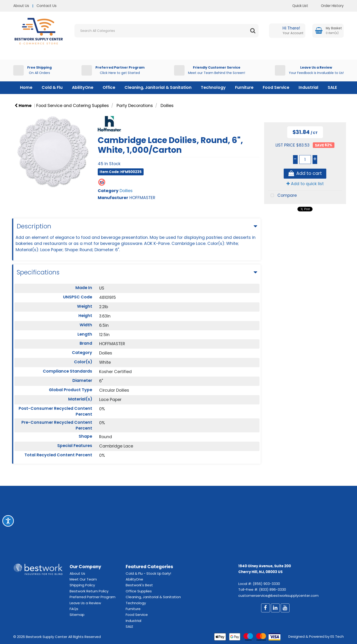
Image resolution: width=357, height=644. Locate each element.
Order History (329, 6)
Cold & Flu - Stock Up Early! (148, 573)
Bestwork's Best (139, 585)
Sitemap (77, 615)
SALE (332, 87)
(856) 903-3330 (266, 584)
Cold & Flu (52, 87)
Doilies (167, 106)
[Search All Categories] (167, 31)
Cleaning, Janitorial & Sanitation (158, 87)
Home (26, 87)
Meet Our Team (83, 579)
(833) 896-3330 (273, 589)
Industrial (308, 87)
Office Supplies (139, 591)
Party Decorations (135, 106)
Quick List (297, 6)
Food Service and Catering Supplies (73, 106)
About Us (21, 6)
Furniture (244, 87)
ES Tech (337, 636)
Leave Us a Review (85, 603)
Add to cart (305, 174)
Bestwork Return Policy (89, 591)
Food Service (276, 87)
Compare (282, 196)
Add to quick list (305, 184)
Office (109, 87)
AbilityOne (83, 87)
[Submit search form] (253, 31)
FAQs (74, 609)
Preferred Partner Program (93, 597)
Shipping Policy (82, 585)
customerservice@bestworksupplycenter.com (278, 596)
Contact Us (47, 6)
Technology (213, 87)
